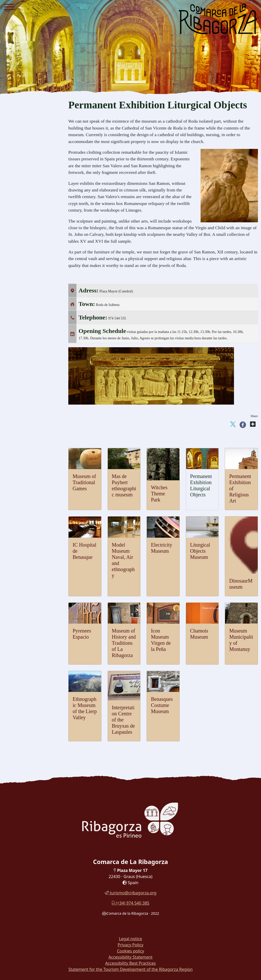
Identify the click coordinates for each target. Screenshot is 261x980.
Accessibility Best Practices (130, 963)
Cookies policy (131, 951)
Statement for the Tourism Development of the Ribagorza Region (130, 969)
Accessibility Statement (130, 957)
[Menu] (9, 8)
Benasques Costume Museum (162, 705)
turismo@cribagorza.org (130, 893)
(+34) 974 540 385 (130, 903)
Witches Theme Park (159, 494)
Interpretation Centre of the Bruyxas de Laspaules (123, 720)
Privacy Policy (131, 945)
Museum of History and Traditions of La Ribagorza (124, 643)
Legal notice (131, 939)
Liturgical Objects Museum (200, 551)
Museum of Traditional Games (84, 482)
